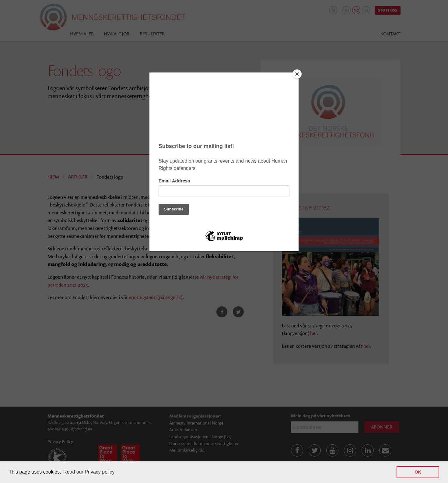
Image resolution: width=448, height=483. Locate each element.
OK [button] (418, 472)
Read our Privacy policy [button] (89, 472)
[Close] (297, 74)
